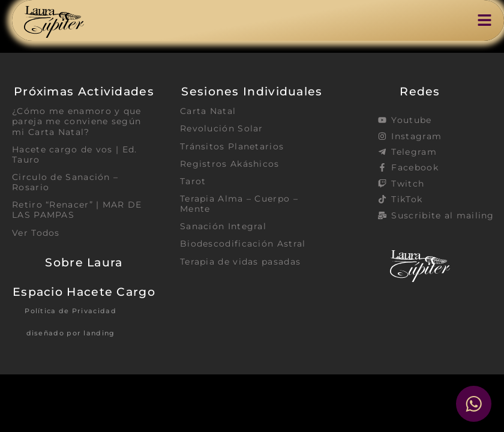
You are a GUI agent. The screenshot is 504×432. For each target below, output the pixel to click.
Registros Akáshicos (230, 164)
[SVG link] (54, 22)
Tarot (193, 181)
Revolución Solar (222, 128)
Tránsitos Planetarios (232, 146)
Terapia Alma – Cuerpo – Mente (239, 204)
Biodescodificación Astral (243, 244)
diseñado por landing (71, 334)
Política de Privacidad (70, 311)
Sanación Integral (223, 227)
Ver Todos (36, 233)
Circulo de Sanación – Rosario (65, 183)
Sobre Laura (84, 263)
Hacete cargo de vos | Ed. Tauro (75, 154)
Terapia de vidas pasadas (240, 262)
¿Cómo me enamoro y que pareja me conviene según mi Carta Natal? (77, 121)
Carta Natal (208, 111)
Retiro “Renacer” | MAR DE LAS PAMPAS (77, 210)
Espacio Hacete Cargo (84, 292)
